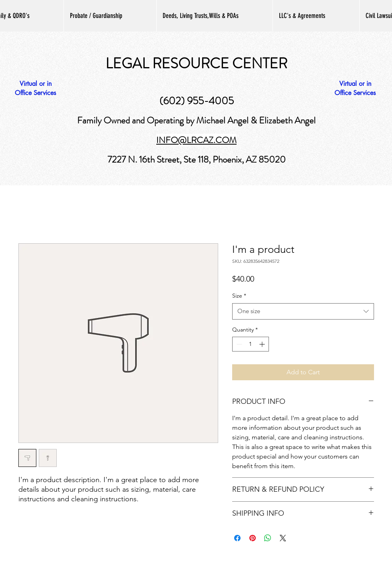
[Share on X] (283, 538)
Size (239, 296)
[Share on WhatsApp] (268, 538)
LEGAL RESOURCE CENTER (196, 64)
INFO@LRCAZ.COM (196, 140)
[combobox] (303, 311)
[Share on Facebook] (237, 538)
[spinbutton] (251, 344)
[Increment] (263, 344)
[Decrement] (238, 344)
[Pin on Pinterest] (253, 538)
